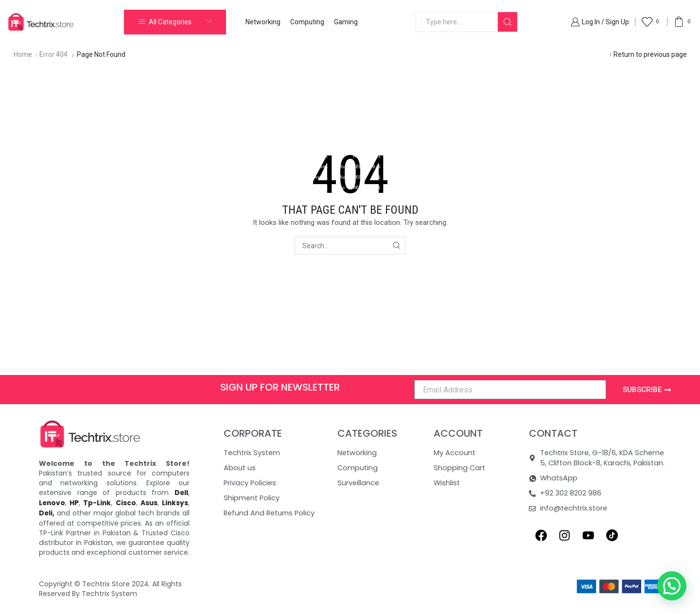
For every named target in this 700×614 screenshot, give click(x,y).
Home (23, 54)
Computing (307, 22)
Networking (263, 22)
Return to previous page (650, 54)
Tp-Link (97, 502)
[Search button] (507, 22)
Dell (181, 493)
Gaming (346, 22)
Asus (149, 502)
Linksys (175, 502)
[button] (672, 586)
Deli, (47, 512)
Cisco (126, 502)
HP (75, 502)
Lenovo (52, 502)
